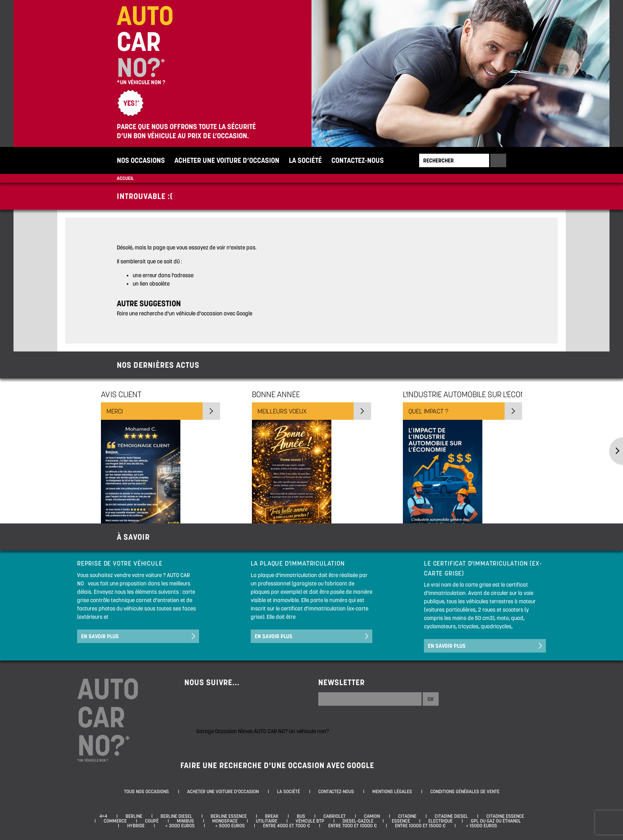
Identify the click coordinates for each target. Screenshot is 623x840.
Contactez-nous (358, 160)
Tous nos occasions (146, 792)
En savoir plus (100, 636)
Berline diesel (176, 816)
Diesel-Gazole (358, 821)
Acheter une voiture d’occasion (227, 160)
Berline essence (229, 816)
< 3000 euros (179, 826)
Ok (431, 699)
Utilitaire (267, 821)
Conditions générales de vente (465, 792)
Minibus (185, 821)
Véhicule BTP (310, 821)
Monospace (225, 821)
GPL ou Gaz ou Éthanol (496, 821)
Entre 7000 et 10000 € (352, 826)
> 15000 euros (480, 826)
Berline (134, 816)
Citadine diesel (451, 816)
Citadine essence (505, 816)
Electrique (440, 821)
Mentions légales (392, 792)
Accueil (125, 178)
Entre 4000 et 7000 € (286, 826)
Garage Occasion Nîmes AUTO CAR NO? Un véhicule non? (263, 731)
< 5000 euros (229, 826)
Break (272, 816)
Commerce (115, 821)
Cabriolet (335, 816)
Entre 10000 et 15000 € (420, 826)
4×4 (103, 816)
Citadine (407, 816)
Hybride (136, 826)
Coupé (152, 821)
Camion (372, 816)
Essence (401, 821)
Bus (301, 816)
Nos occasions (141, 160)
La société (305, 160)
